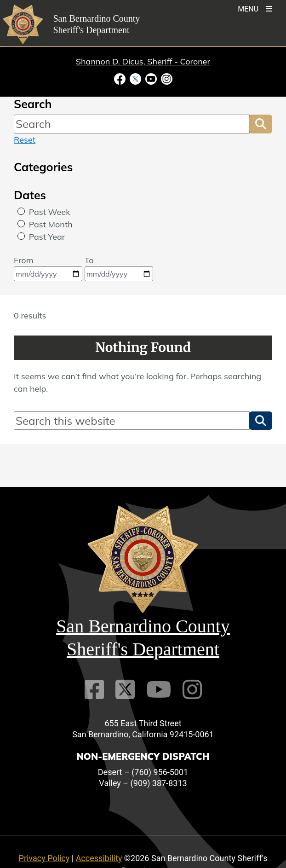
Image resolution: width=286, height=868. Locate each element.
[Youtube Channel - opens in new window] (151, 78)
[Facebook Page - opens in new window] (121, 78)
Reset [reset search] (25, 140)
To (119, 268)
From (48, 268)
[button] (261, 124)
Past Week (50, 212)
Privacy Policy (44, 858)
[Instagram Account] (192, 690)
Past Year (47, 237)
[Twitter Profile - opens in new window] (135, 78)
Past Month (51, 224)
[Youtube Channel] (159, 690)
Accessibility (99, 858)
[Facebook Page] (94, 690)
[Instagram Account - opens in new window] (166, 78)
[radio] (21, 211)
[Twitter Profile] (125, 690)
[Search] (132, 124)
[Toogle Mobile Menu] (255, 8)
